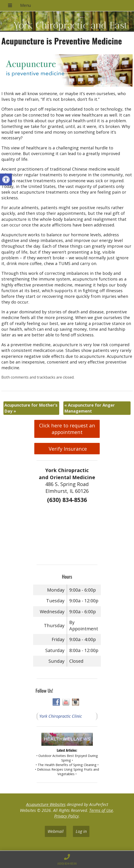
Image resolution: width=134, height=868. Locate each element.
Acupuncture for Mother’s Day (31, 408)
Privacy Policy (66, 816)
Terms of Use (101, 810)
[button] (6, 179)
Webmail (56, 831)
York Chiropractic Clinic (61, 716)
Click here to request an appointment (67, 429)
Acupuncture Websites (46, 804)
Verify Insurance (67, 449)
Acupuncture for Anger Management (90, 408)
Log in (81, 831)
